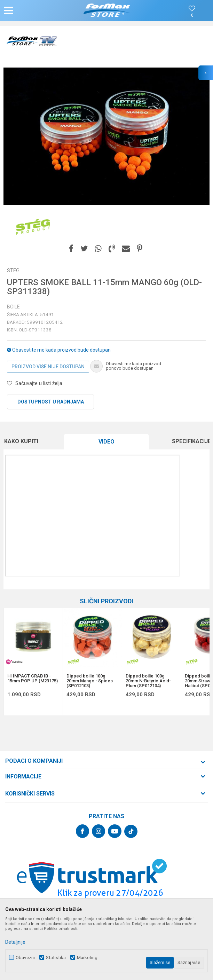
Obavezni (25, 958)
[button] (35, 10)
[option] (106, 136)
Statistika (56, 958)
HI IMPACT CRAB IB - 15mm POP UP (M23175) (33, 679)
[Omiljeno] (192, 15)
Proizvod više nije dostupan (48, 367)
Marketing (87, 958)
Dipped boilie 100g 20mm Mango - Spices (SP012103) (90, 681)
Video (106, 442)
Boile (13, 307)
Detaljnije (15, 942)
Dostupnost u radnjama (51, 402)
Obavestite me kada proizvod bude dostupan (59, 350)
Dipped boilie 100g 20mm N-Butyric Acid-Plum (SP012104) (148, 681)
